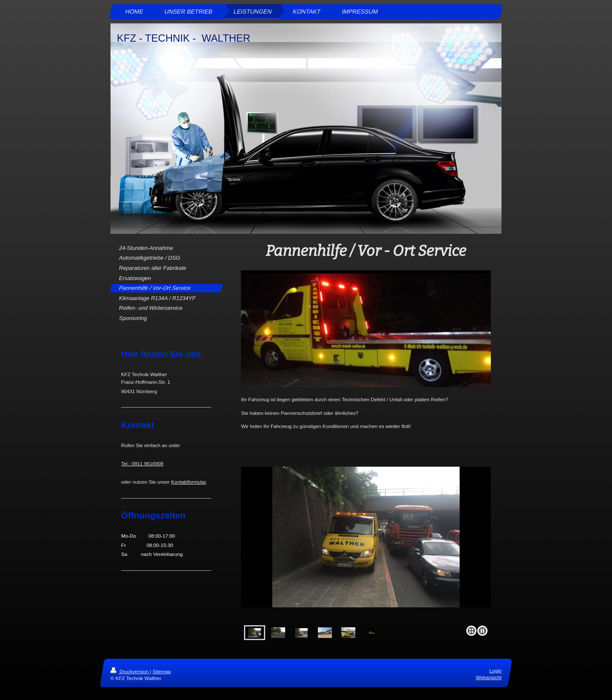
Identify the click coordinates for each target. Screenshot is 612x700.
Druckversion (130, 671)
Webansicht (489, 678)
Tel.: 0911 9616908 (142, 463)
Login (495, 670)
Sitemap (162, 671)
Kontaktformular (189, 482)
